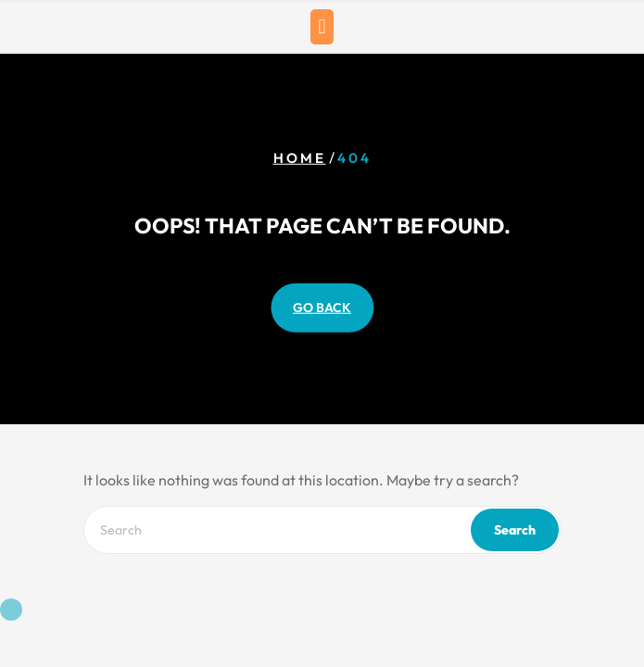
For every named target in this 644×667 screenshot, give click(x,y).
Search (515, 530)
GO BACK (322, 307)
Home (300, 158)
